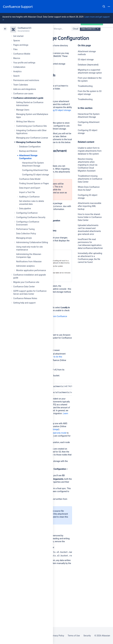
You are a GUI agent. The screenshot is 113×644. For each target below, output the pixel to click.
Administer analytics (25, 266)
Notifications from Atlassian (29, 262)
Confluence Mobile (22, 54)
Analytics (17, 71)
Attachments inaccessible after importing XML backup (90, 206)
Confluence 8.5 (24, 28)
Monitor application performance (31, 270)
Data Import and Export (30, 188)
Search (104, 6)
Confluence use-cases (23, 94)
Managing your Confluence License (32, 138)
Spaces (17, 41)
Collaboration (19, 67)
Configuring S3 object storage (36, 175)
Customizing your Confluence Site (31, 126)
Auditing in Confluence (29, 197)
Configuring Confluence (27, 213)
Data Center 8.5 (91, 29)
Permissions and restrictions (26, 80)
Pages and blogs (21, 45)
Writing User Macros (25, 122)
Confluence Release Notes (25, 298)
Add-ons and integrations (25, 89)
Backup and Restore (28, 151)
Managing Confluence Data (29, 142)
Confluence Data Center (24, 287)
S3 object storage (86, 60)
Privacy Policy (58, 636)
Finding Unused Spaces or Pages (34, 183)
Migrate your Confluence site (26, 282)
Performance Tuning (25, 229)
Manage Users (23, 110)
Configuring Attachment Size (35, 170)
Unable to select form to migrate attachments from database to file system (90, 151)
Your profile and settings (24, 63)
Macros (17, 58)
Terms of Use (74, 636)
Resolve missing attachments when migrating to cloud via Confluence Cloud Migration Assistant (88, 165)
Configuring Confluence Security (31, 217)
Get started (18, 36)
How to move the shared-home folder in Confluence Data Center (90, 217)
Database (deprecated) (88, 65)
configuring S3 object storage (58, 110)
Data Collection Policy (26, 234)
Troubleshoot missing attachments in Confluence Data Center (90, 179)
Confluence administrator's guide (28, 98)
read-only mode (59, 433)
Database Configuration (30, 147)
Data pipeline (25, 208)
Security (87, 636)
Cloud (75, 29)
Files (15, 49)
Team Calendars (21, 85)
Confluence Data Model (30, 179)
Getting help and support (24, 303)
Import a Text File (27, 192)
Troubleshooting (85, 86)
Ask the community (88, 291)
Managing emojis (24, 238)
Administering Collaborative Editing (32, 242)
